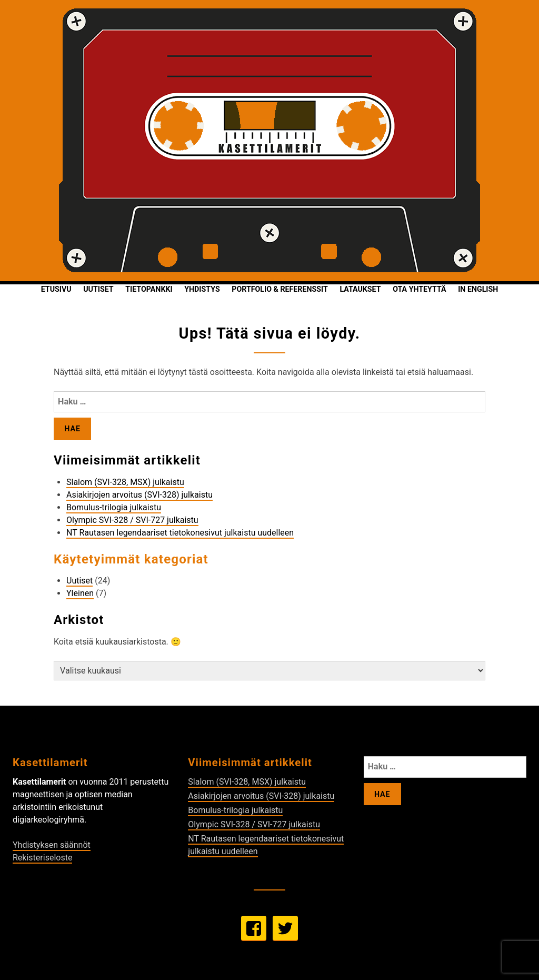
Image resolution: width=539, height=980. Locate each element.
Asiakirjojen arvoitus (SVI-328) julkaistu (139, 495)
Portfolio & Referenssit (280, 289)
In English (478, 289)
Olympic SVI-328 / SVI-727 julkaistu (132, 520)
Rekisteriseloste (42, 858)
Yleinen (80, 593)
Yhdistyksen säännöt (52, 845)
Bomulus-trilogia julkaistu (114, 507)
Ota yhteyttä (419, 289)
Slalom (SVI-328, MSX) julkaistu (125, 482)
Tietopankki (149, 289)
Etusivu (56, 289)
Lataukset (360, 289)
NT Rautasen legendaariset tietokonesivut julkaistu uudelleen (180, 533)
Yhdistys (202, 289)
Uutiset (98, 289)
